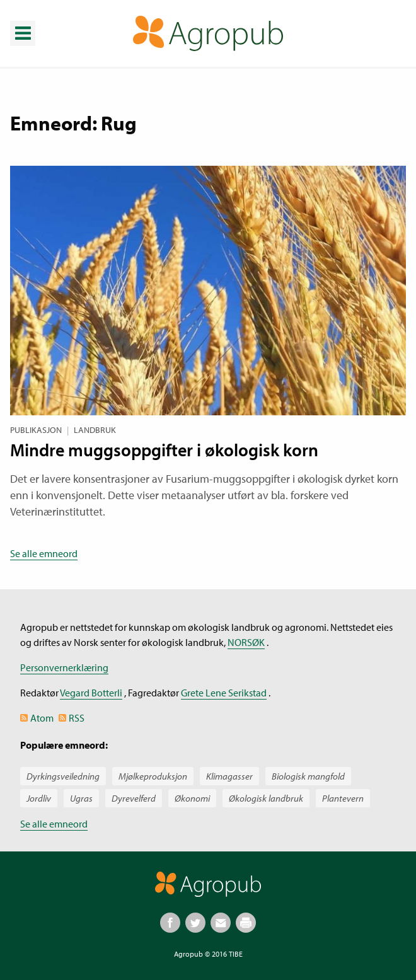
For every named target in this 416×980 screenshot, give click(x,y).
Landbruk (95, 430)
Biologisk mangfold (308, 776)
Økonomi (192, 798)
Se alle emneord (44, 553)
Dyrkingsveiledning (63, 776)
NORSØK (246, 642)
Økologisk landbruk (266, 798)
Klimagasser (229, 776)
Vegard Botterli (91, 693)
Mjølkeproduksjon (153, 776)
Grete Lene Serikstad (224, 693)
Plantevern (343, 798)
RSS (77, 718)
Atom (42, 718)
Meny (22, 24)
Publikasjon (36, 430)
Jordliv (39, 798)
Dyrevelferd (134, 798)
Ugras (81, 798)
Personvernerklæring (64, 667)
